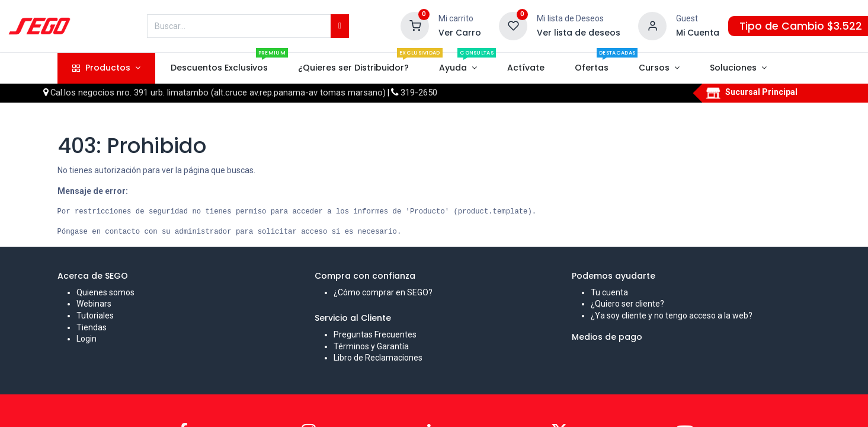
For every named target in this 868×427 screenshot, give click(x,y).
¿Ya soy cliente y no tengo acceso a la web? (672, 316)
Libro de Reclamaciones (378, 358)
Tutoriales (95, 316)
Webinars (94, 304)
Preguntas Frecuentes (375, 334)
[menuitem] (219, 68)
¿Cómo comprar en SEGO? (383, 292)
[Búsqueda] (340, 26)
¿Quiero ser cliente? (627, 304)
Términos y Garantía (371, 346)
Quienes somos (105, 292)
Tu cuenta (609, 292)
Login (87, 339)
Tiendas (92, 327)
